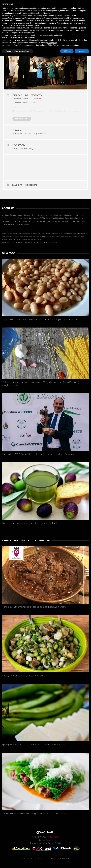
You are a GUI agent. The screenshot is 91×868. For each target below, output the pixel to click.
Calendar (17, 185)
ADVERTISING (65, 859)
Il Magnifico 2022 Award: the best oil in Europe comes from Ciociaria (38, 454)
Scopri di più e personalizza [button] (18, 51)
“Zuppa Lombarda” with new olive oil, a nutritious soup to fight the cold (39, 320)
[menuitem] (39, 99)
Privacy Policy (53, 837)
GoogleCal (31, 185)
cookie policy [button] (45, 13)
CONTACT (53, 859)
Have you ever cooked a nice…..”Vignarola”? (25, 676)
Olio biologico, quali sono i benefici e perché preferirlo (30, 523)
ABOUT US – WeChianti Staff (33, 859)
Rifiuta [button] (67, 51)
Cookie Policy (45, 840)
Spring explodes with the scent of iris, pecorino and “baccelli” (34, 745)
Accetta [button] (82, 51)
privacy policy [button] (51, 43)
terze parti (41, 15)
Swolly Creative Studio (51, 843)
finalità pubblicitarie (9, 23)
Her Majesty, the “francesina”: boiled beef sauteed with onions (34, 607)
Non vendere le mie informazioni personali (18, 38)
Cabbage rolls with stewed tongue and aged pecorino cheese (35, 814)
